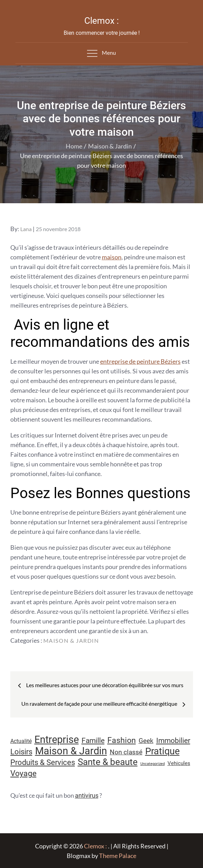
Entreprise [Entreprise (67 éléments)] (57, 740)
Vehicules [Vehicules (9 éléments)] (179, 763)
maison (112, 257)
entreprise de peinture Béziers (140, 361)
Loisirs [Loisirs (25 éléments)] (21, 752)
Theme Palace (118, 856)
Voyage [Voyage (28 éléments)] (23, 773)
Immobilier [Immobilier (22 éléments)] (173, 741)
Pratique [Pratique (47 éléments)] (162, 751)
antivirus (87, 795)
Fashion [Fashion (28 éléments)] (122, 740)
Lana (26, 229)
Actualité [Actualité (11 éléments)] (21, 741)
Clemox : (101, 21)
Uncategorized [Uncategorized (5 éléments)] (153, 764)
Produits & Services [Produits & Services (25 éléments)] (43, 762)
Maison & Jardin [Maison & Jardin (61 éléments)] (71, 751)
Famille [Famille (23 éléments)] (93, 740)
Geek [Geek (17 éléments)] (146, 741)
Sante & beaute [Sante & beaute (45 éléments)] (108, 762)
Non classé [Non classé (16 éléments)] (126, 752)
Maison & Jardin (71, 640)
